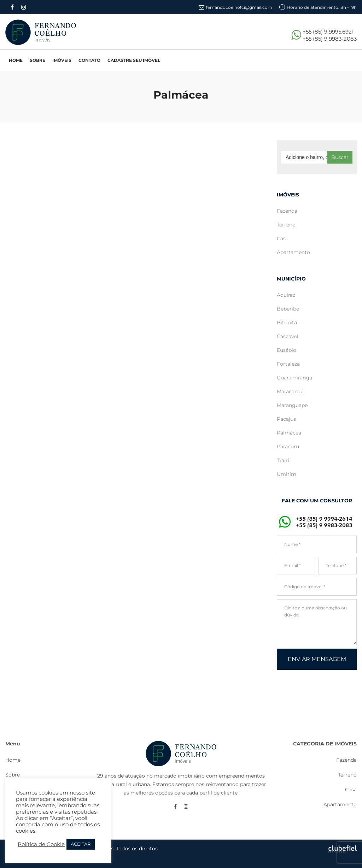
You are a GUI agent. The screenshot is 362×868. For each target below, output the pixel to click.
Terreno (286, 225)
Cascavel (288, 336)
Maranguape (292, 405)
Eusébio (287, 350)
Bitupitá (287, 323)
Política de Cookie (41, 844)
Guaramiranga (294, 378)
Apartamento (293, 252)
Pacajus (286, 419)
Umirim (287, 474)
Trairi (283, 460)
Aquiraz (286, 295)
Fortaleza (288, 364)
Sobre (13, 775)
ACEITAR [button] (81, 844)
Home (13, 760)
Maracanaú (290, 391)
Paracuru (288, 447)
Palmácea (289, 433)
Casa (283, 238)
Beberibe (288, 309)
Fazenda (287, 211)
